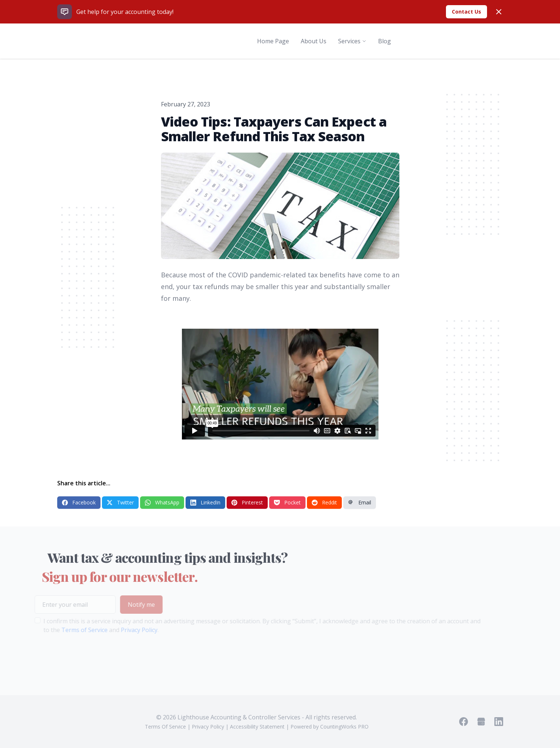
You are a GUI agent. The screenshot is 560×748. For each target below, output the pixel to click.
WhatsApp (162, 502)
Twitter (120, 502)
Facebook (79, 502)
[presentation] (80, 657)
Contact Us (466, 12)
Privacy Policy (129, 630)
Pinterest (247, 502)
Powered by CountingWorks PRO (330, 727)
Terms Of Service (165, 727)
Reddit (324, 502)
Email (360, 502)
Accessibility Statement (257, 727)
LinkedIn (205, 502)
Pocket (287, 502)
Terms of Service (74, 630)
